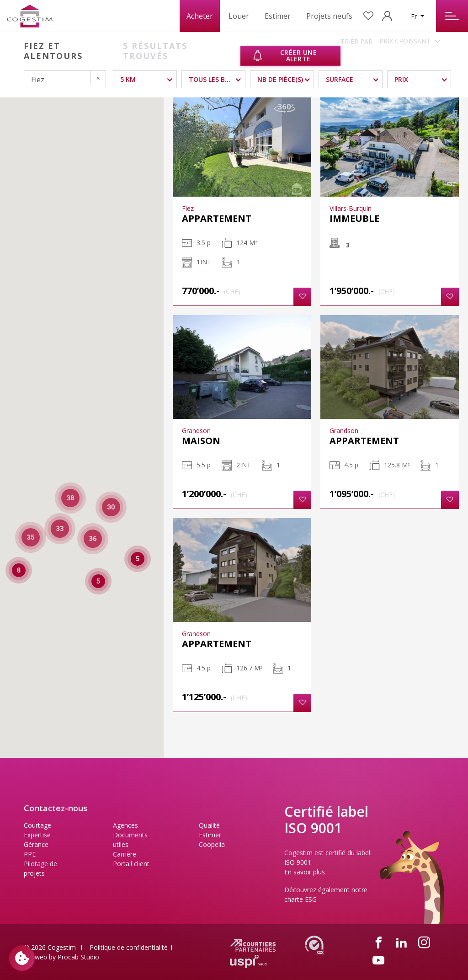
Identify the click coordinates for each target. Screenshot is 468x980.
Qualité (209, 825)
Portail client (131, 864)
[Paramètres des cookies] (22, 958)
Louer (239, 16)
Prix (401, 79)
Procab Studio (78, 957)
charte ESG (300, 899)
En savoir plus (305, 872)
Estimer (278, 16)
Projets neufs (329, 16)
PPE (30, 854)
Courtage (37, 825)
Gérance (36, 844)
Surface (340, 79)
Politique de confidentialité (129, 947)
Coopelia (212, 844)
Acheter (200, 16)
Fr (415, 16)
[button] (302, 297)
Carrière (125, 854)
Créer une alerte (285, 56)
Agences (125, 825)
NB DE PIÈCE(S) (280, 79)
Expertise (37, 835)
